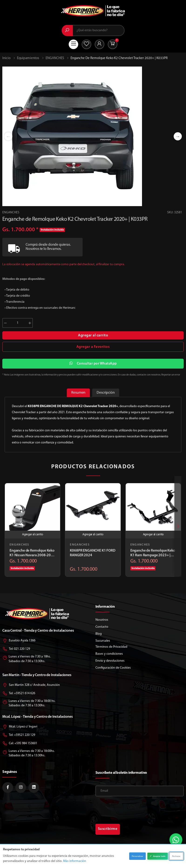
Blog (99, 634)
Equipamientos (28, 58)
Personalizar (137, 856)
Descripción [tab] (105, 393)
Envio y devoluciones (110, 661)
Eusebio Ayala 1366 (19, 641)
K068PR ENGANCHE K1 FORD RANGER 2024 (93, 553)
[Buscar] (67, 30)
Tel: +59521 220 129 (19, 735)
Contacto (102, 627)
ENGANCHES (55, 58)
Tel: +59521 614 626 (19, 694)
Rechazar (176, 856)
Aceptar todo (157, 856)
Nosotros (102, 620)
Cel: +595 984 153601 (20, 744)
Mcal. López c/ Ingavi (20, 727)
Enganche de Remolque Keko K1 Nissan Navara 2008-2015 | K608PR (32, 553)
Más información (75, 861)
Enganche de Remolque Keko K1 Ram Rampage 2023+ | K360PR (153, 553)
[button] (113, 44)
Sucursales (103, 641)
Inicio (6, 58)
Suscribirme (108, 829)
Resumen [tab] (79, 393)
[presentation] (178, 527)
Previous (8, 136)
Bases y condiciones (109, 654)
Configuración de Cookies (113, 668)
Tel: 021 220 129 (16, 649)
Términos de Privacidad (111, 647)
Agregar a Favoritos (93, 347)
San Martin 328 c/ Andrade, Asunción (31, 685)
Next (178, 136)
